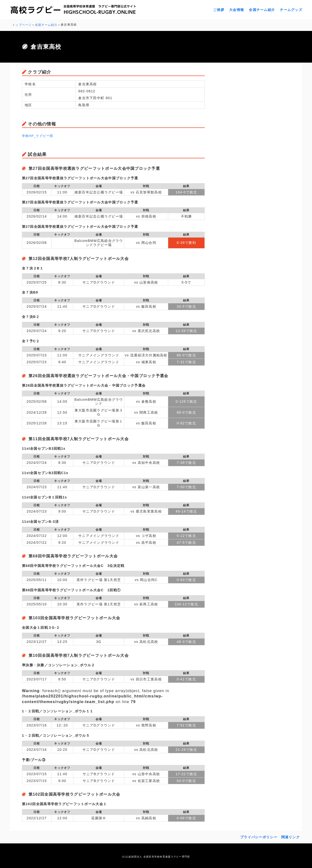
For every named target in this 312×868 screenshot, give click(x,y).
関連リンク (291, 836)
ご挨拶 (219, 10)
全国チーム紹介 (262, 10)
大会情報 (237, 10)
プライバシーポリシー (259, 836)
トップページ (22, 25)
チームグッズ (291, 10)
